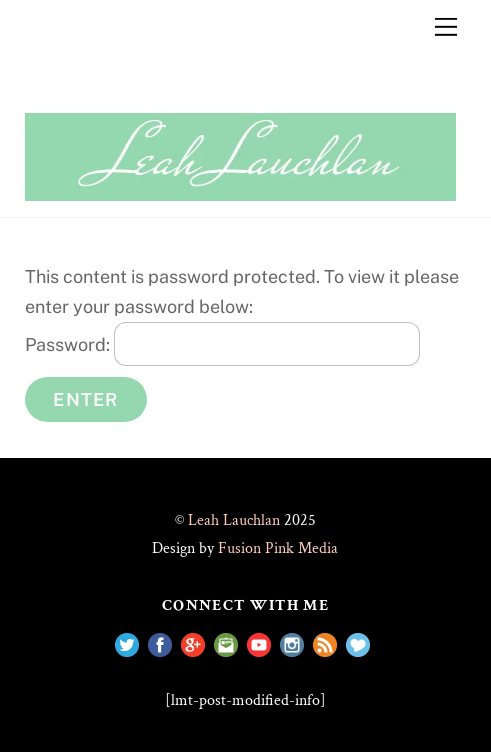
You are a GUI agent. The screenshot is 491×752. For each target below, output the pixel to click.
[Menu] (446, 27)
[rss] (325, 643)
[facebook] (160, 643)
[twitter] (127, 643)
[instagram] (292, 643)
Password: (222, 344)
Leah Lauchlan (234, 520)
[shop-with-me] (358, 643)
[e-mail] (226, 643)
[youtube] (259, 643)
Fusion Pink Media (278, 548)
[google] (193, 643)
